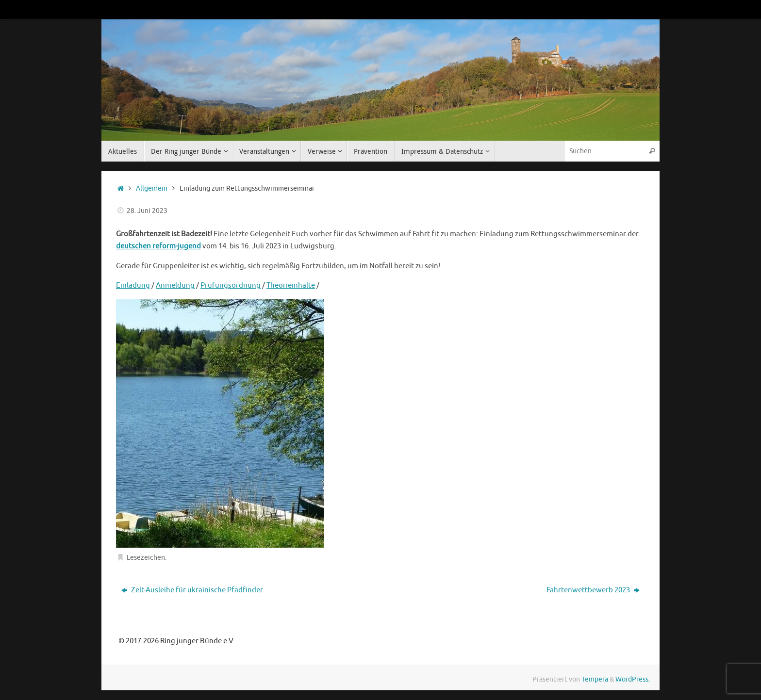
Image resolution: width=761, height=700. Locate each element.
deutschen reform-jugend (158, 246)
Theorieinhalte (291, 285)
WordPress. (633, 679)
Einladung (133, 285)
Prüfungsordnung (231, 285)
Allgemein (152, 188)
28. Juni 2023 (147, 211)
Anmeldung (175, 285)
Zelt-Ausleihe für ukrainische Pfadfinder (192, 590)
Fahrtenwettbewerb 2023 (593, 590)
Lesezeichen (146, 558)
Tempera (595, 679)
